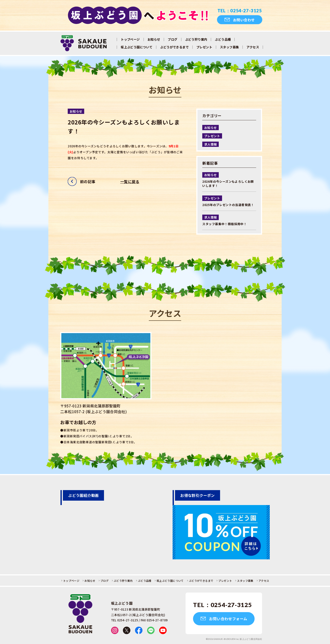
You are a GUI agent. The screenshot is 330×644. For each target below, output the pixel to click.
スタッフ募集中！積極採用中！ (224, 224)
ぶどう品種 (223, 39)
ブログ (172, 39)
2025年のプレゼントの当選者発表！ (228, 205)
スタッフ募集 (229, 47)
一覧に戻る (130, 182)
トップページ (130, 39)
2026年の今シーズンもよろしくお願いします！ (228, 183)
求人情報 (211, 144)
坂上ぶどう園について (137, 47)
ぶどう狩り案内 (196, 39)
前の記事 (88, 182)
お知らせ (154, 39)
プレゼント (204, 47)
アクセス (253, 47)
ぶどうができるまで (174, 47)
